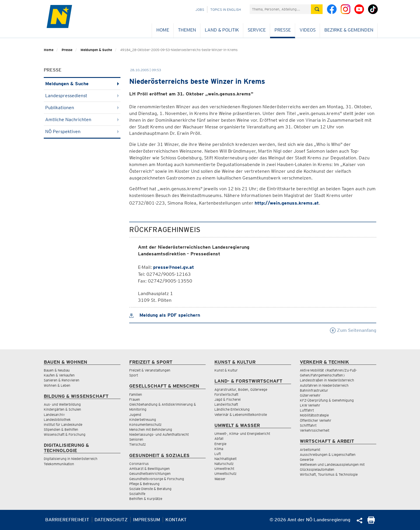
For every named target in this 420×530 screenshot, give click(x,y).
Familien (136, 394)
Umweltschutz (225, 474)
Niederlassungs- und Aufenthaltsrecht (159, 434)
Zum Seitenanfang (353, 330)
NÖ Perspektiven (82, 131)
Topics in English (226, 9)
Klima (219, 449)
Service (257, 30)
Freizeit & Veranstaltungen (150, 370)
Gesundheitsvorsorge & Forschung (157, 479)
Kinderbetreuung (143, 420)
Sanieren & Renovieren (62, 380)
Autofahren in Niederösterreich (324, 385)
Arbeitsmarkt (310, 450)
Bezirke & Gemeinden (349, 30)
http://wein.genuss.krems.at (287, 203)
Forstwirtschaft (226, 394)
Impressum (147, 520)
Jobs (200, 9)
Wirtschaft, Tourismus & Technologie (329, 474)
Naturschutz (224, 464)
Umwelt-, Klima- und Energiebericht (242, 434)
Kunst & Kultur (226, 370)
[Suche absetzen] (317, 9)
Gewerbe (307, 460)
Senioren (136, 439)
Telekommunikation (59, 464)
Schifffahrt (308, 425)
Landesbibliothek (57, 420)
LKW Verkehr (310, 405)
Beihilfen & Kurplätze (146, 499)
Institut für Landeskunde (63, 424)
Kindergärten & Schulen (62, 409)
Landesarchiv (54, 415)
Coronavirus (139, 464)
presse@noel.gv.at (174, 267)
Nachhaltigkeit (225, 459)
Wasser (220, 479)
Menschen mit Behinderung (151, 429)
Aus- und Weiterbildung (62, 404)
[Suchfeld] (280, 9)
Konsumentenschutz (145, 424)
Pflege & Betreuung (144, 484)
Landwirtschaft (226, 404)
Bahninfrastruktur (314, 390)
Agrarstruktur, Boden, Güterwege (241, 389)
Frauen (135, 399)
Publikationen (82, 108)
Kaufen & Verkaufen (59, 375)
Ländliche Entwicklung (232, 409)
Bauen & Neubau (57, 370)
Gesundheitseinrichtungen (150, 474)
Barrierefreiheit (67, 520)
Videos (308, 30)
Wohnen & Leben (57, 385)
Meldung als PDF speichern (165, 315)
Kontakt (176, 520)
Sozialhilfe (137, 494)
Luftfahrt (307, 410)
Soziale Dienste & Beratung (150, 489)
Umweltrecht (224, 469)
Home (163, 30)
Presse (283, 30)
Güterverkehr (310, 395)
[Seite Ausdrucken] (371, 522)
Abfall (219, 439)
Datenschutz (111, 520)
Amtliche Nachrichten (82, 120)
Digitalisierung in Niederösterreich (71, 459)
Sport (134, 375)
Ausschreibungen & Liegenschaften (328, 455)
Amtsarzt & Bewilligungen (149, 469)
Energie (220, 444)
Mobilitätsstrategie (314, 415)
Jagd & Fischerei (228, 399)
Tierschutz (138, 444)
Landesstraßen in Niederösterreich (327, 380)
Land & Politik (222, 30)
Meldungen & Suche (96, 50)
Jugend (135, 415)
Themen (187, 30)
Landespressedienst (82, 96)
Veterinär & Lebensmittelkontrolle (241, 415)
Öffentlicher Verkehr (316, 420)
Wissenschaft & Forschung (65, 434)
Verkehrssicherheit (315, 430)
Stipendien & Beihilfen (61, 429)
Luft (218, 454)
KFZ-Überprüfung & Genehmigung (327, 400)
